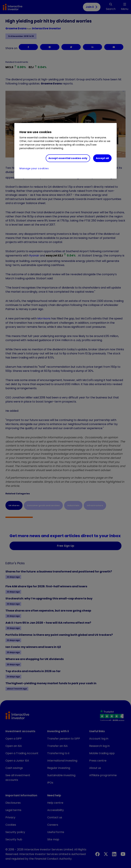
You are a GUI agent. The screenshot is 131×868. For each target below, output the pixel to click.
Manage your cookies (34, 168)
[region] (65, 151)
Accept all (102, 158)
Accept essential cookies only (68, 158)
